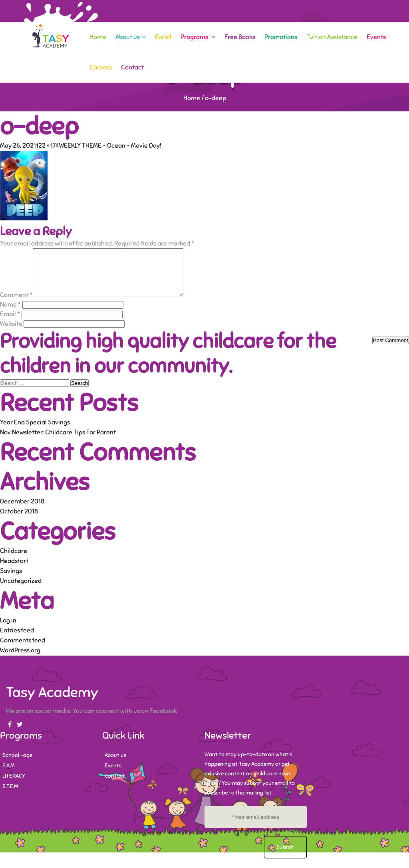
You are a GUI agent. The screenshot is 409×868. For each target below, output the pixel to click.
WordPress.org (20, 660)
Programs (198, 37)
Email (10, 324)
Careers (101, 67)
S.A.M (8, 775)
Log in (8, 630)
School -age (17, 765)
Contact (132, 67)
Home (98, 37)
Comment (16, 305)
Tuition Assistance (332, 37)
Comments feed (23, 650)
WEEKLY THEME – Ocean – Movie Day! (110, 146)
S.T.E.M (10, 796)
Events (376, 37)
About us (131, 37)
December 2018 (22, 511)
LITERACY (14, 786)
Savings (11, 581)
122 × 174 (48, 146)
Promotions (281, 37)
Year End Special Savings (35, 432)
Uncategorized (21, 591)
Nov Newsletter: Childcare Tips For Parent (58, 442)
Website (11, 333)
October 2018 (19, 521)
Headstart (14, 571)
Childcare (14, 561)
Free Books (240, 37)
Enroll (163, 37)
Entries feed (17, 640)
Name (11, 314)
